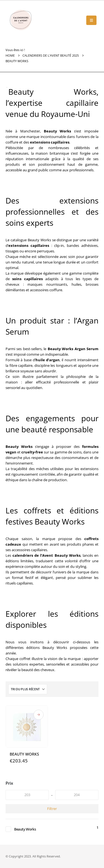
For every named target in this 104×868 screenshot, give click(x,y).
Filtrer (52, 809)
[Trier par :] (28, 689)
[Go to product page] (27, 727)
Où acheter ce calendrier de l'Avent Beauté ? (39, 715)
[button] (91, 20)
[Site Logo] (21, 20)
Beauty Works (25, 829)
